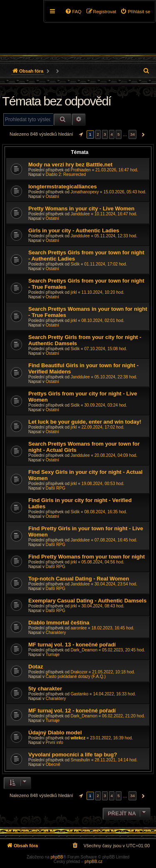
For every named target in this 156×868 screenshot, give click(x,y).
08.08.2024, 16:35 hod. (106, 512)
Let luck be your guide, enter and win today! (85, 422)
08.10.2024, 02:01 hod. (103, 321)
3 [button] (105, 134)
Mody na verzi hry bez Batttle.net (70, 165)
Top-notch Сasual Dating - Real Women (79, 579)
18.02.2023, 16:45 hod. (113, 628)
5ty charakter (45, 689)
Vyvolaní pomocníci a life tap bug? (73, 755)
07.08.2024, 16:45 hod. (116, 540)
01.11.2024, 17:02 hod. (106, 264)
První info (54, 742)
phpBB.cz (93, 862)
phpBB (57, 857)
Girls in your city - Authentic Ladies (74, 230)
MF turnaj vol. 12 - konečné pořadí (72, 711)
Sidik (75, 264)
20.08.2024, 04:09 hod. (116, 455)
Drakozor (79, 672)
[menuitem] (135, 12)
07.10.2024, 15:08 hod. (106, 349)
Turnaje (53, 655)
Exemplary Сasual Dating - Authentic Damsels (87, 601)
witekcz (78, 738)
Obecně (53, 764)
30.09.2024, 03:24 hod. (106, 405)
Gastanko (80, 694)
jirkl (74, 292)
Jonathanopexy (85, 192)
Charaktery (56, 633)
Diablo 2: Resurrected (66, 174)
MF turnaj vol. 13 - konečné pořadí (72, 645)
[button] (80, 134)
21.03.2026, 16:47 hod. (117, 170)
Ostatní (52, 196)
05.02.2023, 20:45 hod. (123, 650)
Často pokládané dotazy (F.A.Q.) (76, 677)
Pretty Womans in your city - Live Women (81, 208)
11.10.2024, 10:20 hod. (103, 292)
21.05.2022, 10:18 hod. (113, 672)
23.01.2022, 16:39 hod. (111, 738)
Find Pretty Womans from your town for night (87, 557)
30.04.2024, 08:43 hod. (103, 606)
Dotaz (36, 667)
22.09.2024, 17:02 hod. (103, 427)
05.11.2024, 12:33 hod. (116, 236)
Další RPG (56, 488)
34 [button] (132, 134)
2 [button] (98, 134)
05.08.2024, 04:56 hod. (103, 562)
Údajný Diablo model (55, 733)
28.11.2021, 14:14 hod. (116, 760)
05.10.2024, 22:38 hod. (116, 377)
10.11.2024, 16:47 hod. (116, 214)
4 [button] (112, 134)
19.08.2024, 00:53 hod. (103, 484)
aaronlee (79, 628)
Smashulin (80, 760)
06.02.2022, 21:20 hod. (123, 716)
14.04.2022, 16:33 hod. (115, 694)
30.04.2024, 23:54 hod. (116, 584)
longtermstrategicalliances (63, 187)
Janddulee (80, 214)
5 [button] (119, 134)
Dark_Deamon (84, 650)
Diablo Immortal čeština (59, 623)
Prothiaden (81, 170)
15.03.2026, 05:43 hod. (125, 192)
